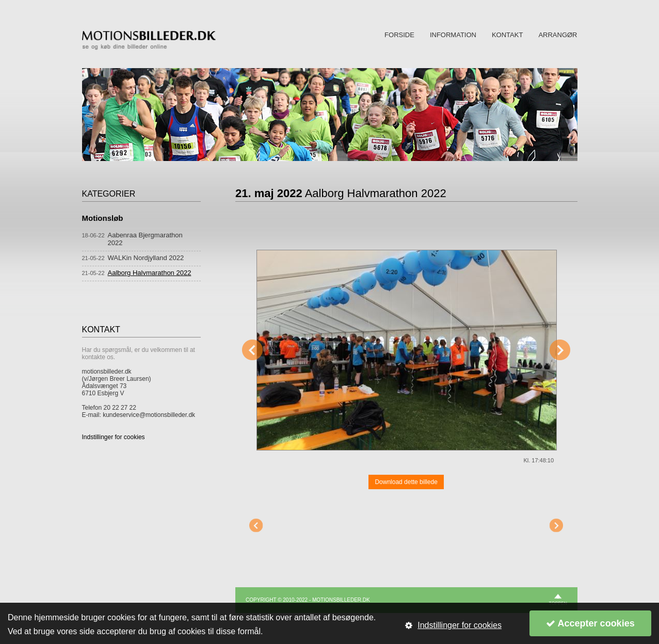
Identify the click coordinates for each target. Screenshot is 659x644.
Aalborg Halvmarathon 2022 (150, 273)
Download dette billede (406, 482)
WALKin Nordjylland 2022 (146, 258)
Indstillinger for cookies (114, 437)
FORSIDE (399, 35)
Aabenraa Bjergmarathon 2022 (145, 239)
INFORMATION (453, 35)
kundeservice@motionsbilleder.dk (149, 415)
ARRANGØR (558, 35)
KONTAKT (507, 35)
